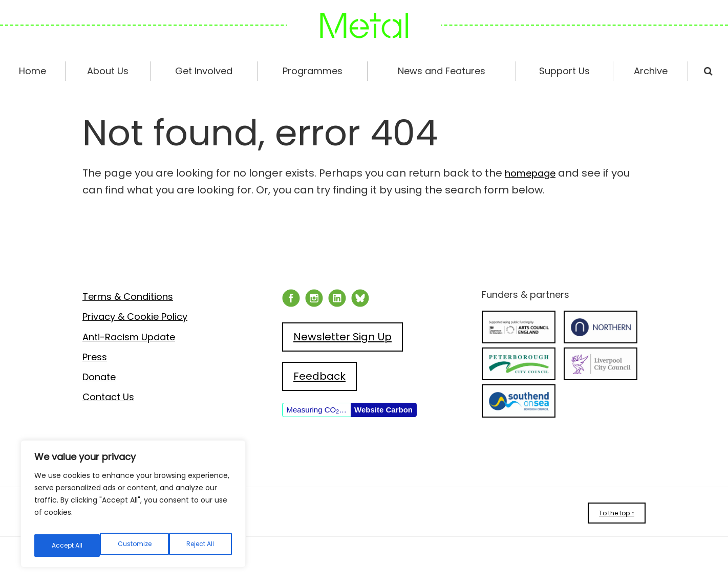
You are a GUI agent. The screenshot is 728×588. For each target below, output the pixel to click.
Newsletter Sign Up (342, 337)
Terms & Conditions (128, 297)
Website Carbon (383, 410)
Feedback (319, 376)
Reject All (135, 546)
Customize (68, 546)
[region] (133, 508)
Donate (99, 377)
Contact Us (108, 397)
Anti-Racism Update (129, 337)
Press (95, 357)
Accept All (200, 546)
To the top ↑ (617, 513)
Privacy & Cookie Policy (135, 317)
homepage (534, 173)
